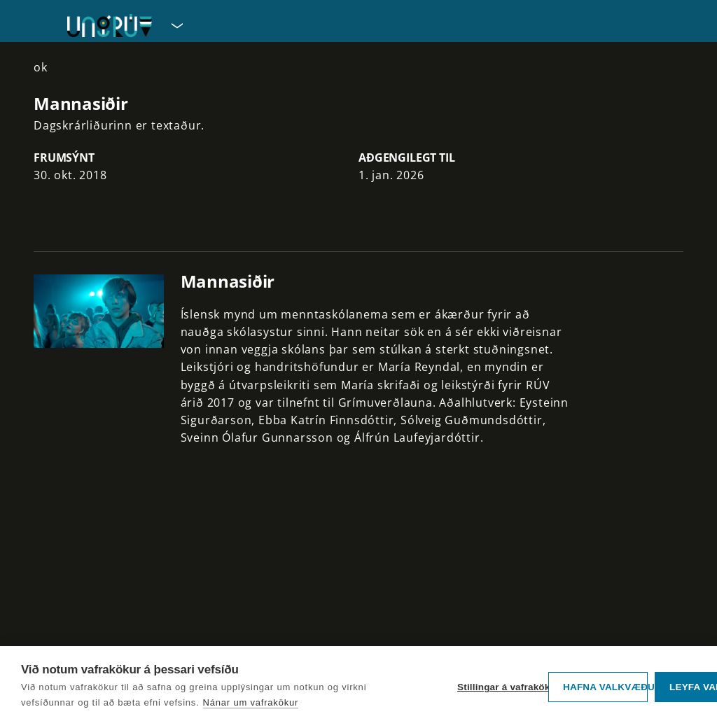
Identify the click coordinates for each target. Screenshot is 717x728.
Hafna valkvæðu (605, 687)
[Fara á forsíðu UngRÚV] (110, 26)
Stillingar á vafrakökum (499, 687)
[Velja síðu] (176, 25)
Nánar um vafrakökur (251, 702)
